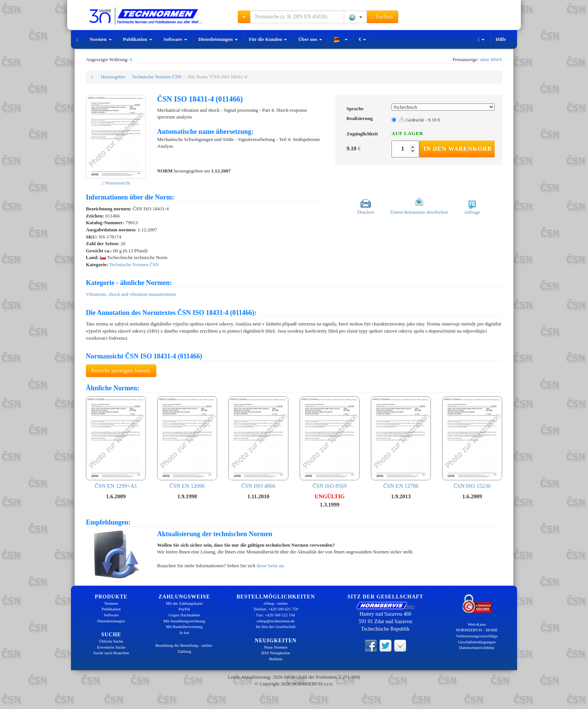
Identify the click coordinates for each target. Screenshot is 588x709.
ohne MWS (491, 59)
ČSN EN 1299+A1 (116, 443)
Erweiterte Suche (111, 647)
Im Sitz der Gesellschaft (276, 627)
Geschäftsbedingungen (477, 642)
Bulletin (276, 659)
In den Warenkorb (457, 149)
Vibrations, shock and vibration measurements (131, 294)
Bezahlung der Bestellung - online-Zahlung (184, 648)
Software (175, 39)
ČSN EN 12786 (401, 443)
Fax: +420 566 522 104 (276, 615)
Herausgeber (113, 77)
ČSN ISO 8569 (330, 443)
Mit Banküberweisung (184, 627)
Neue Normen (276, 647)
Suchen (382, 17)
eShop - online (276, 603)
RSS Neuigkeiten (276, 653)
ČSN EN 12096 (187, 443)
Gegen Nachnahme (184, 615)
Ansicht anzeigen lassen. (121, 371)
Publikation (138, 39)
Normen (101, 39)
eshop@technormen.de (276, 621)
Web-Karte (477, 624)
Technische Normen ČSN (157, 77)
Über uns (310, 39)
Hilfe (501, 39)
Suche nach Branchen (111, 653)
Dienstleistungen (218, 39)
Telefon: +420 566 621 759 (276, 609)
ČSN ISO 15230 (472, 443)
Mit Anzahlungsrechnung (184, 621)
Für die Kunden (268, 39)
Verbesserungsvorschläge (477, 636)
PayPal (184, 609)
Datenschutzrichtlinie (477, 648)
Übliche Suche (111, 641)
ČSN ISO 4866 (258, 443)
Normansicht (116, 183)
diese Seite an (270, 566)
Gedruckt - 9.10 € (420, 120)
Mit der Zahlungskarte (184, 603)
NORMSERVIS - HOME (477, 630)
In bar (184, 633)
